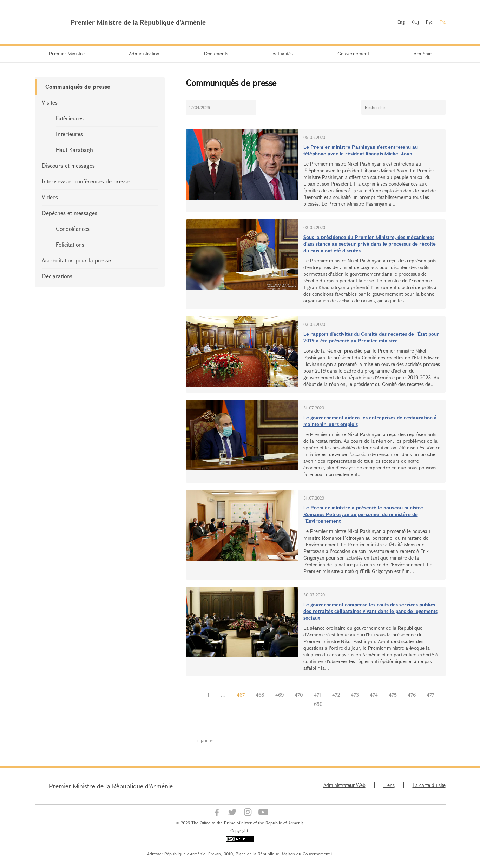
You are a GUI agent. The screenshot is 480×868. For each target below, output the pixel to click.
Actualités (283, 54)
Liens (389, 785)
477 (430, 695)
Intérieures (69, 134)
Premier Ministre (67, 54)
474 (374, 695)
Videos (50, 197)
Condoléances (73, 229)
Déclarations (57, 276)
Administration (144, 54)
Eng (401, 22)
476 (412, 695)
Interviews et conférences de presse (86, 181)
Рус (429, 22)
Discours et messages (68, 165)
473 (355, 695)
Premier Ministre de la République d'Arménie (111, 786)
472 (336, 695)
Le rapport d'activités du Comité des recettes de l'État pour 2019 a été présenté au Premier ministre (371, 337)
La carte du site (429, 785)
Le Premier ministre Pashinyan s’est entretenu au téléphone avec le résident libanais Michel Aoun (361, 150)
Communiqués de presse (78, 86)
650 (318, 704)
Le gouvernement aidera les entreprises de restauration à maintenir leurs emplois (370, 421)
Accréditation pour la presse (76, 260)
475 (393, 695)
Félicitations (70, 244)
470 (299, 695)
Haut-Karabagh (74, 150)
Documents (216, 54)
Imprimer (205, 740)
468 (260, 695)
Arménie (423, 54)
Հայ (415, 22)
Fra (443, 22)
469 (280, 695)
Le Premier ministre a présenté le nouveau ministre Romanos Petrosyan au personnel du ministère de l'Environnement (363, 514)
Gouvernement (353, 54)
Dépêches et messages (70, 213)
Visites (50, 102)
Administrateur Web (344, 785)
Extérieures (70, 118)
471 (318, 695)
